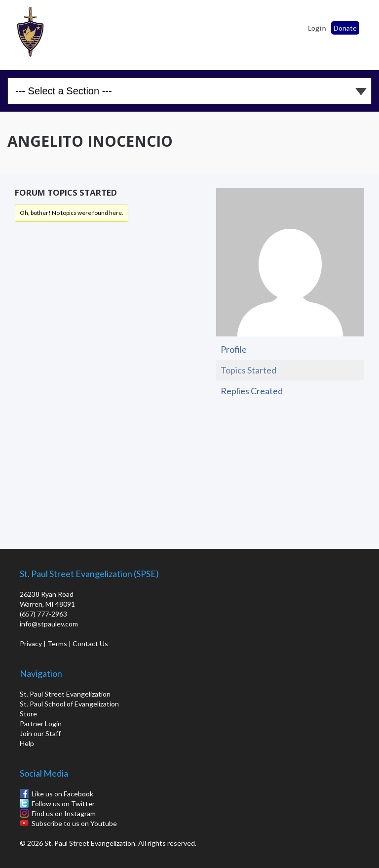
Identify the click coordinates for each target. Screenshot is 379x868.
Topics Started (248, 370)
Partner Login (41, 723)
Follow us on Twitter (63, 804)
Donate (345, 28)
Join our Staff (40, 733)
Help (27, 743)
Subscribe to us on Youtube (74, 823)
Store (28, 714)
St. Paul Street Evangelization (65, 694)
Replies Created (252, 391)
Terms (57, 643)
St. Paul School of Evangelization (35, 32)
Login (317, 28)
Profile (234, 349)
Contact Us (90, 643)
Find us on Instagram (64, 813)
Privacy (31, 643)
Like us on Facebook (62, 794)
